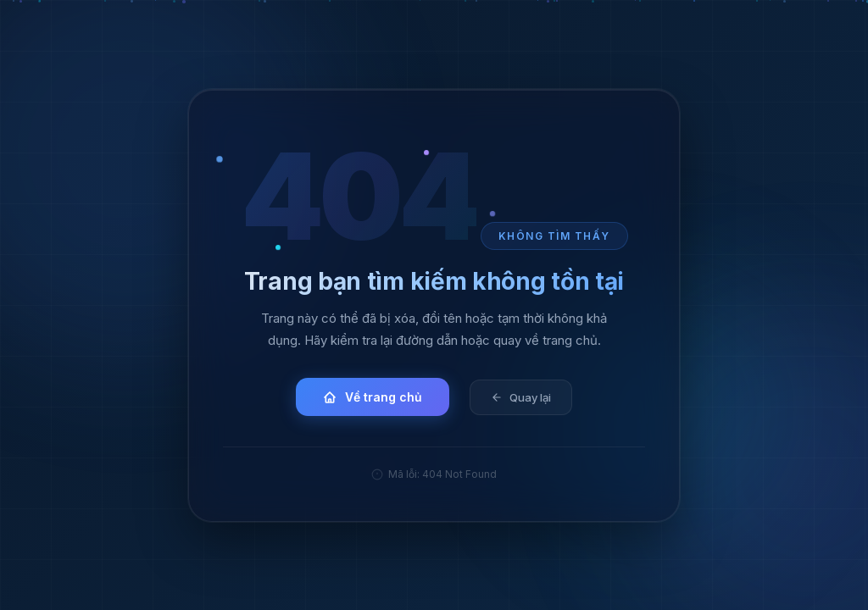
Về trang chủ (373, 397)
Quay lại (521, 396)
